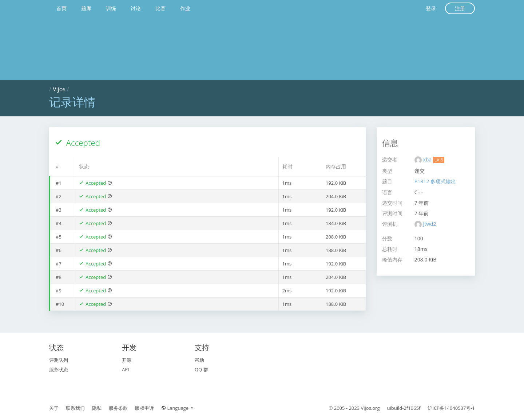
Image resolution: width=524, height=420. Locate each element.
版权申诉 (144, 408)
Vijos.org (370, 408)
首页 (61, 8)
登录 (431, 8)
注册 (460, 8)
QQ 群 (201, 369)
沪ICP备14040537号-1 (451, 408)
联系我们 (75, 408)
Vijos (59, 89)
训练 (111, 8)
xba (428, 159)
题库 (86, 8)
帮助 (199, 360)
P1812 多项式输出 (435, 181)
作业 (185, 8)
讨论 (136, 8)
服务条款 (118, 408)
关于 (54, 408)
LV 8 (439, 160)
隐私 (97, 408)
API (126, 369)
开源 (127, 360)
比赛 (160, 8)
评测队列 (59, 360)
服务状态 (59, 369)
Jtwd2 (429, 224)
